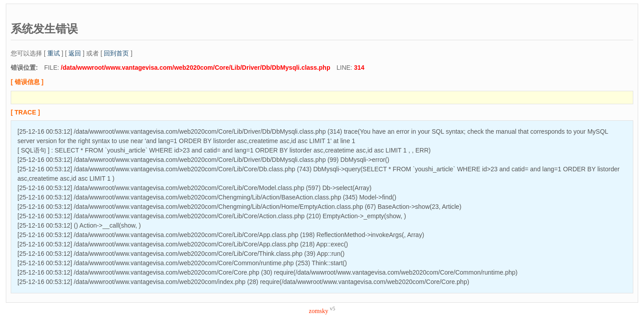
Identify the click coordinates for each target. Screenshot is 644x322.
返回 (75, 53)
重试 (54, 53)
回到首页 (116, 53)
